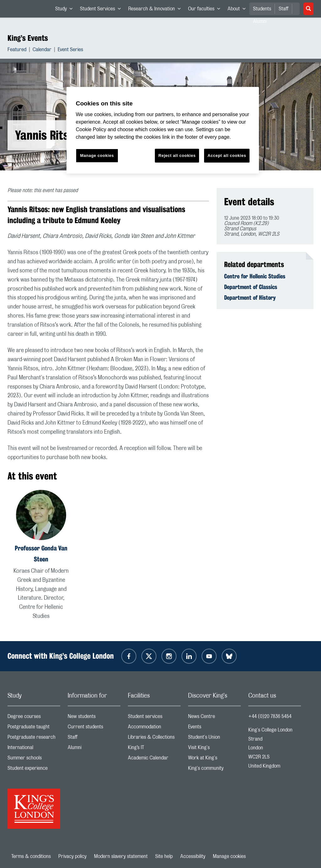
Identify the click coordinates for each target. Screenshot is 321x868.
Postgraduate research (34, 739)
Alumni (94, 749)
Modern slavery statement (121, 856)
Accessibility (193, 856)
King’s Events (28, 38)
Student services (154, 718)
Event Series (70, 50)
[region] (163, 130)
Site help (164, 856)
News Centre (214, 718)
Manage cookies (229, 856)
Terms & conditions (31, 856)
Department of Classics (251, 287)
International (34, 749)
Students (262, 9)
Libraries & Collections (154, 739)
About (238, 10)
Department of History (250, 297)
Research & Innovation (156, 10)
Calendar (42, 50)
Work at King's (214, 759)
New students (94, 718)
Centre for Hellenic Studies (255, 276)
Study (66, 10)
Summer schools (34, 759)
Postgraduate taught (34, 728)
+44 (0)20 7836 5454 (270, 716)
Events (214, 728)
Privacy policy (72, 856)
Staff (284, 9)
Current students (94, 728)
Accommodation (154, 728)
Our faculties (206, 10)
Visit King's (214, 749)
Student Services (102, 10)
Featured (17, 50)
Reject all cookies (177, 155)
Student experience (34, 770)
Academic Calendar (154, 759)
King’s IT (154, 749)
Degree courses (34, 718)
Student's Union (214, 739)
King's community (214, 770)
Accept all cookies (227, 155)
